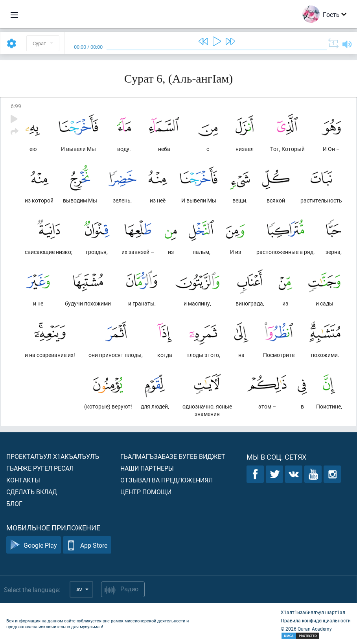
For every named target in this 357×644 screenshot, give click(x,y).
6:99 (16, 106)
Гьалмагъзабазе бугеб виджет (173, 456)
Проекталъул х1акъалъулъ (53, 456)
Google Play (34, 545)
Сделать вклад (32, 492)
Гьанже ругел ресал (40, 468)
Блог (14, 503)
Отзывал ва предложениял (167, 480)
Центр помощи (146, 492)
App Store (87, 545)
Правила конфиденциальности (316, 620)
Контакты (23, 480)
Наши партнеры (147, 468)
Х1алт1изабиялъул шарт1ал (313, 612)
